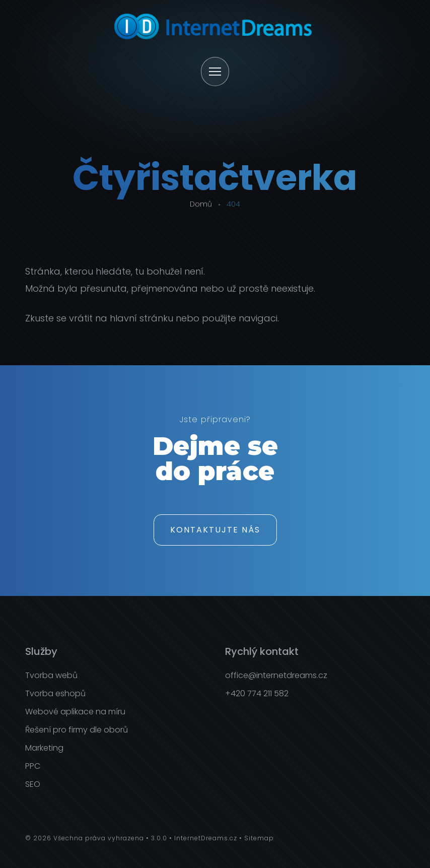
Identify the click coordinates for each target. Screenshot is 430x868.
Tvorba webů (51, 675)
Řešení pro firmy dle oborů (77, 730)
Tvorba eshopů (55, 693)
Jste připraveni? (215, 420)
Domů (201, 204)
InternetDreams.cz (206, 838)
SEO (33, 784)
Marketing (44, 748)
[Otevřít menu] (215, 72)
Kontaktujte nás (215, 530)
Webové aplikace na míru (75, 712)
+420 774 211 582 (257, 693)
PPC (33, 766)
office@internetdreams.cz (276, 675)
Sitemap (259, 838)
